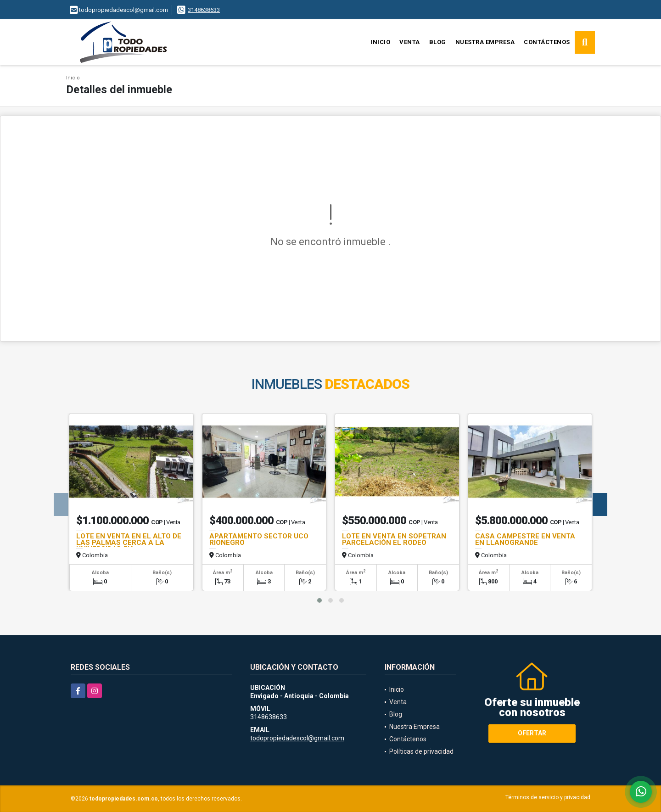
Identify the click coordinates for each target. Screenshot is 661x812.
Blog (438, 42)
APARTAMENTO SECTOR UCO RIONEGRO (259, 539)
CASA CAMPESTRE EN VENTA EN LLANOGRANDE (525, 539)
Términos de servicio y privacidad (548, 797)
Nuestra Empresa (485, 42)
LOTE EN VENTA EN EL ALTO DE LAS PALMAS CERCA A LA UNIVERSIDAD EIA (129, 543)
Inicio (380, 42)
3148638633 (204, 10)
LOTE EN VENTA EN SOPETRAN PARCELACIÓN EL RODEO (394, 539)
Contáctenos (547, 42)
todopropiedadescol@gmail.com (297, 738)
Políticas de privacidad (421, 751)
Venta (410, 42)
